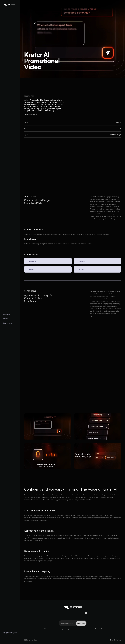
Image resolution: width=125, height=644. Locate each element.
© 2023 (5, 632)
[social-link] (4, 639)
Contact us (117, 640)
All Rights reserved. (8, 634)
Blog (112, 640)
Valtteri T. (34, 115)
